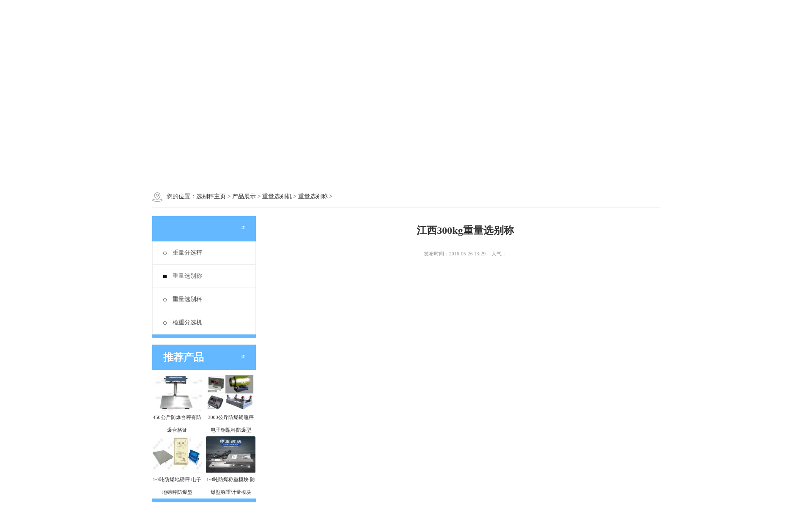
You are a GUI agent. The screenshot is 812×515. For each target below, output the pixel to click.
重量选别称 (183, 276)
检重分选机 (183, 322)
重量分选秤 (183, 253)
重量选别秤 (183, 299)
